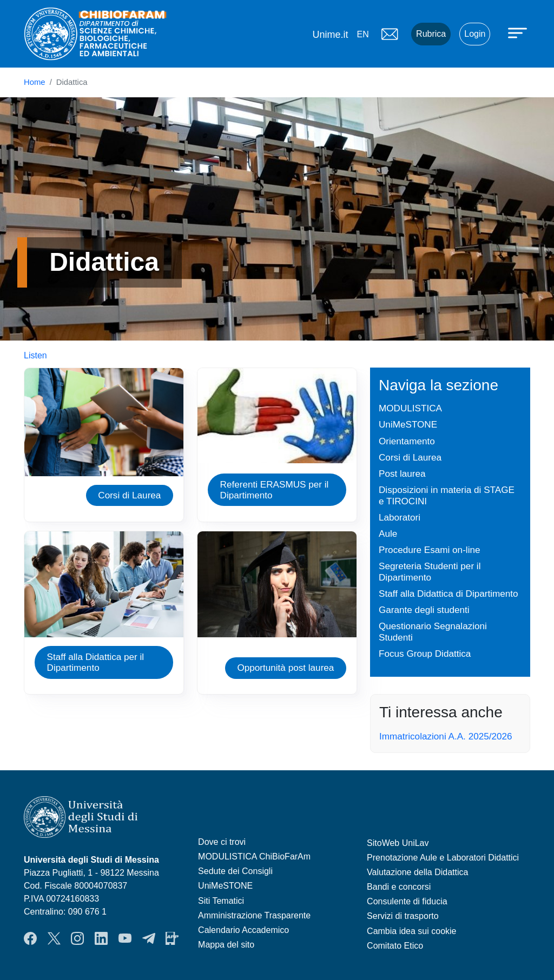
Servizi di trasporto (403, 916)
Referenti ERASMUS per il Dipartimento (275, 490)
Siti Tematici (221, 901)
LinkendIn (101, 938)
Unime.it (330, 35)
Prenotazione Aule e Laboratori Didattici (443, 858)
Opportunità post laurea (285, 668)
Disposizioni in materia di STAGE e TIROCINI (447, 495)
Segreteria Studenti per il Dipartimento (430, 572)
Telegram (149, 938)
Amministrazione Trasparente (254, 915)
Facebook (30, 938)
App (172, 938)
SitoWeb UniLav (398, 843)
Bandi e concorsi (399, 887)
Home (35, 82)
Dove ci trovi (222, 842)
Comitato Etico (395, 946)
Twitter (54, 938)
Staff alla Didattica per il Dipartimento (96, 662)
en (362, 34)
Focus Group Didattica (425, 654)
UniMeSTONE (408, 424)
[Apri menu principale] (519, 32)
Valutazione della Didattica (417, 872)
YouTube (125, 938)
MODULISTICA (410, 408)
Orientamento (407, 441)
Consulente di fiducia (407, 901)
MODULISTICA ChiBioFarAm (254, 856)
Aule (388, 534)
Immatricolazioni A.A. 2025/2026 (446, 736)
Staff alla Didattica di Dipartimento (449, 594)
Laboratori (400, 517)
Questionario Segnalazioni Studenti (433, 632)
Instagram (77, 938)
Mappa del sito (226, 945)
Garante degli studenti (424, 610)
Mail (390, 34)
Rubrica (431, 34)
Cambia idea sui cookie (411, 931)
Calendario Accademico (243, 930)
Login (475, 34)
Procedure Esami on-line (430, 550)
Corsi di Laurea (129, 495)
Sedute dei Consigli (235, 871)
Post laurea (402, 474)
